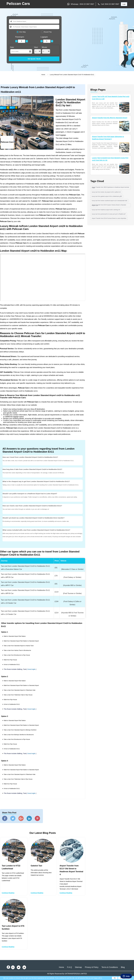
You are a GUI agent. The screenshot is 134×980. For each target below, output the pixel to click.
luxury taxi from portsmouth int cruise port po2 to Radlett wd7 (109, 214)
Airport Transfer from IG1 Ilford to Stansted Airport (110, 118)
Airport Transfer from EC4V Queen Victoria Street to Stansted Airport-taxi (109, 205)
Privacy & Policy (92, 967)
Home (43, 75)
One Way (23, 32)
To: (14, 27)
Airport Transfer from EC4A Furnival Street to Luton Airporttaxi (109, 218)
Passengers (20, 37)
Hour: (38, 50)
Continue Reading (8, 893)
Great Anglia (31, 669)
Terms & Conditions (110, 967)
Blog (123, 967)
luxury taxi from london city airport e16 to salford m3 (106, 192)
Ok (115, 978)
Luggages (44, 37)
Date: (12, 47)
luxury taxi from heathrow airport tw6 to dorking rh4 (106, 210)
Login (124, 4)
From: (15, 21)
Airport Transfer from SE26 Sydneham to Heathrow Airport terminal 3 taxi (110, 188)
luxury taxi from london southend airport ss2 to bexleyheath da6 (110, 201)
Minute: (46, 50)
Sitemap (78, 967)
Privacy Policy (124, 978)
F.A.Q (69, 967)
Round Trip (48, 32)
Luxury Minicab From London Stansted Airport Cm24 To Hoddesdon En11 (72, 75)
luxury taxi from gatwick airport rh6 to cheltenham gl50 (107, 196)
